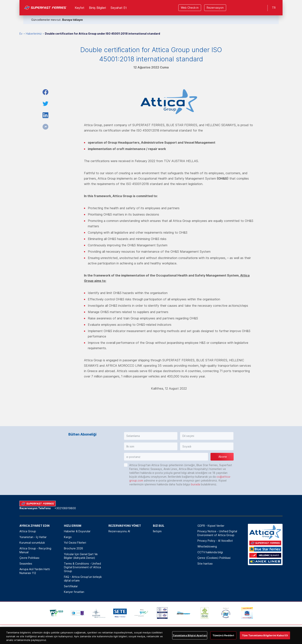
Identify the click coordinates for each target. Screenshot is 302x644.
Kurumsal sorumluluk (32, 543)
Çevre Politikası (29, 558)
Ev (21, 34)
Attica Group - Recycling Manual (35, 550)
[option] (56, 613)
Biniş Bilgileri (97, 8)
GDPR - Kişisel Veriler (211, 526)
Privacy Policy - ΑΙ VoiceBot (215, 541)
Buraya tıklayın (73, 20)
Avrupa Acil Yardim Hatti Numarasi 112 (35, 571)
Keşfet (80, 8)
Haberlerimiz (34, 34)
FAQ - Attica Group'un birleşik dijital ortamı (83, 579)
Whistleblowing (207, 546)
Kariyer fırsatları (74, 592)
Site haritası (205, 564)
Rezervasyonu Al (119, 531)
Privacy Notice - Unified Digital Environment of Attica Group (217, 533)
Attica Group (28, 531)
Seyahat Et (119, 8)
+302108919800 (65, 508)
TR (274, 8)
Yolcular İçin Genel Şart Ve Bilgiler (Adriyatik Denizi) (81, 556)
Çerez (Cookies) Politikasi (214, 558)
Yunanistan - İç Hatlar (33, 537)
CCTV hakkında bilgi (210, 552)
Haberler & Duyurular (77, 531)
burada (196, 484)
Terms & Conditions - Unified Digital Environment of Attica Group (82, 567)
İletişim (157, 531)
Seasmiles (26, 564)
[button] (151, 436)
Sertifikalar (71, 586)
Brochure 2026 (73, 548)
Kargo (68, 537)
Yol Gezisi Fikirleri (75, 543)
